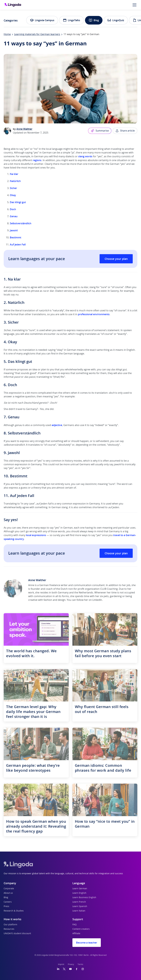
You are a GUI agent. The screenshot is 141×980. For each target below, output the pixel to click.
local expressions (36, 535)
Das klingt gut (18, 202)
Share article (125, 131)
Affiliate (76, 934)
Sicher (14, 188)
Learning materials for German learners (37, 34)
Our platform (10, 925)
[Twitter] (64, 969)
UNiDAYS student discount (17, 934)
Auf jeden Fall (18, 245)
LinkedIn (97, 600)
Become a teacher (87, 943)
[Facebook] (77, 969)
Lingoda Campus (42, 20)
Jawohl (14, 230)
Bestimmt (15, 237)
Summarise (100, 131)
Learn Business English (84, 898)
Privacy (71, 964)
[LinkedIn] (58, 969)
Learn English (79, 893)
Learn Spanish (80, 906)
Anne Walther (24, 129)
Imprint (61, 964)
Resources (9, 929)
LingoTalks (71, 20)
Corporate (9, 889)
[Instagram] (83, 969)
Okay (13, 195)
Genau (14, 216)
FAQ (74, 925)
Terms (80, 964)
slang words (85, 156)
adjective (57, 425)
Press (6, 906)
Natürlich (15, 181)
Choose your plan (116, 259)
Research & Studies (14, 911)
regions (37, 160)
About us (8, 893)
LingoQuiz (116, 20)
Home (7, 34)
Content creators (81, 929)
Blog (94, 20)
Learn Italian (79, 911)
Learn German (80, 889)
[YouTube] (70, 969)
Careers (8, 902)
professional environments (94, 314)
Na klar (14, 174)
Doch (13, 209)
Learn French (79, 902)
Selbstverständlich (21, 223)
